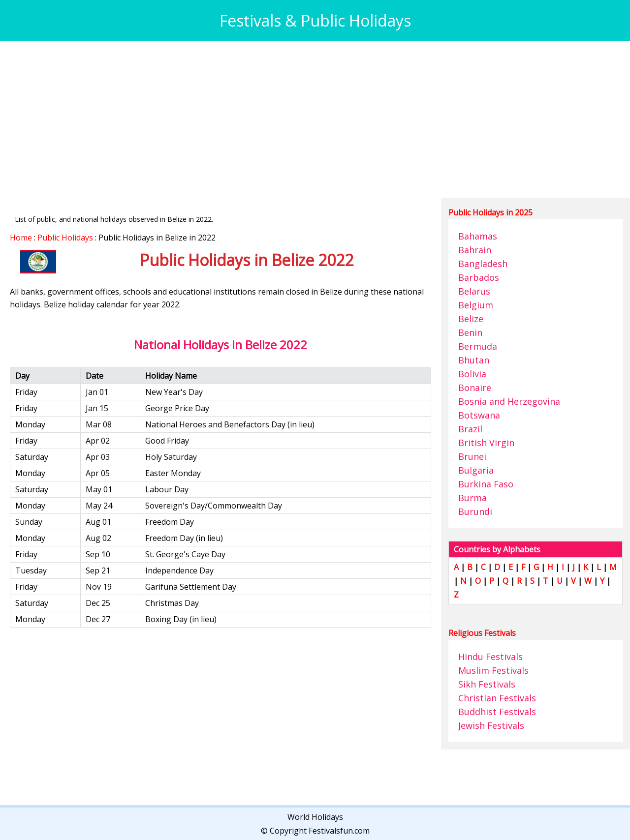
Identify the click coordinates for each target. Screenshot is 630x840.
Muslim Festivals (493, 670)
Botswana (479, 415)
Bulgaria (476, 470)
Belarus (474, 291)
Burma (472, 498)
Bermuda (478, 346)
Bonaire (475, 388)
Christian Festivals (497, 698)
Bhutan (474, 360)
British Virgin (486, 443)
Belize (471, 319)
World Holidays (315, 817)
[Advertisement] (305, 120)
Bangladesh (483, 264)
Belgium (476, 305)
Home (21, 238)
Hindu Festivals (490, 657)
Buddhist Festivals (497, 712)
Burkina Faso (486, 484)
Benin (470, 332)
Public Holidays (65, 238)
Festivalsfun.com (339, 831)
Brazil (470, 429)
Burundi (475, 511)
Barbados (479, 277)
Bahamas (478, 236)
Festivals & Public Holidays (315, 20)
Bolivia (472, 374)
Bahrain (475, 250)
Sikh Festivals (487, 684)
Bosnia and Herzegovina (509, 401)
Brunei (472, 456)
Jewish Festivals (491, 725)
